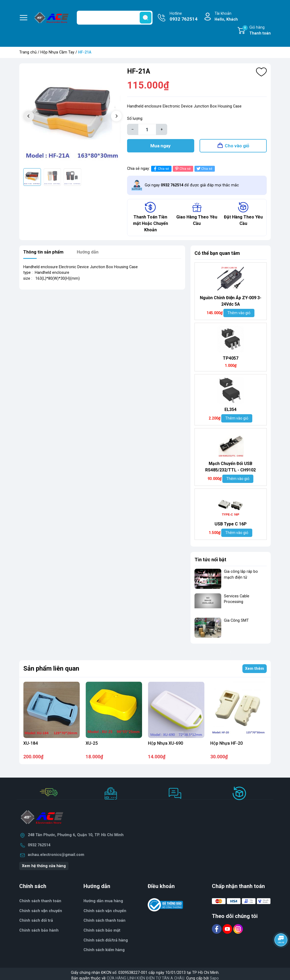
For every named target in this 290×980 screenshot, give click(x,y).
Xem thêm (255, 671)
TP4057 (231, 361)
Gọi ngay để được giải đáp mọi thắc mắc (192, 188)
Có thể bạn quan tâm (217, 256)
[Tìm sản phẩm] (115, 18)
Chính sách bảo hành (39, 933)
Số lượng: (135, 119)
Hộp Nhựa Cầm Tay (57, 52)
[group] (72, 117)
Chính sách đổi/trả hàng (106, 943)
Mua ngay (161, 147)
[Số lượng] (147, 129)
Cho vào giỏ (237, 147)
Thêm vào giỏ (239, 316)
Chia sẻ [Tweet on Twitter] (204, 171)
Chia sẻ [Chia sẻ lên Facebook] (161, 171)
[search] (146, 18)
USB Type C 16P (231, 527)
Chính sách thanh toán (40, 904)
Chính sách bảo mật (102, 933)
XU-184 (30, 746)
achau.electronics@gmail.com (56, 857)
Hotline (184, 17)
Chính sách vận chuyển (41, 914)
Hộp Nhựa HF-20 (226, 746)
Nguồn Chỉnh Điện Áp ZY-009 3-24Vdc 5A (231, 304)
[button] (116, 116)
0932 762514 (39, 848)
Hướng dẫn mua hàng (103, 904)
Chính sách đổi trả (36, 923)
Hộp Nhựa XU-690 (165, 746)
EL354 (230, 412)
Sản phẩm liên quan (51, 671)
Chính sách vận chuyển (105, 914)
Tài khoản (226, 17)
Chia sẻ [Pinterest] (182, 171)
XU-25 (92, 746)
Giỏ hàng (257, 31)
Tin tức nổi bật (210, 562)
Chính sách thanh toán (104, 923)
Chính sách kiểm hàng (104, 953)
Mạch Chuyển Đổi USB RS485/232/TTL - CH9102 (230, 469)
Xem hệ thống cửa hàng (44, 869)
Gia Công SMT (236, 623)
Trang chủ (28, 52)
